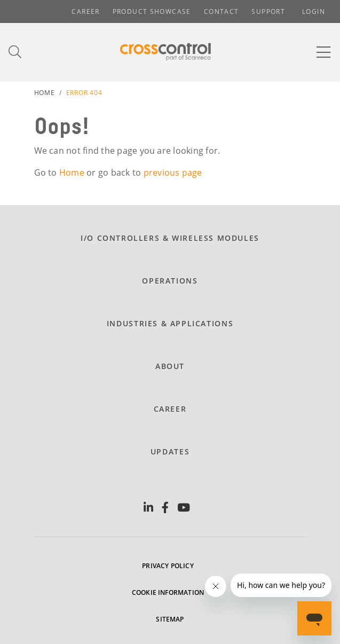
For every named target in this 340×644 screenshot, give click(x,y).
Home (45, 93)
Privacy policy (168, 566)
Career (85, 11)
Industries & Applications (170, 323)
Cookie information (168, 592)
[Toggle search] (15, 52)
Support (268, 11)
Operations (170, 281)
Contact (222, 11)
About (170, 366)
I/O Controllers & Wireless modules (170, 238)
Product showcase (152, 11)
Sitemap (170, 619)
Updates (170, 451)
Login (314, 11)
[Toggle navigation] (324, 52)
